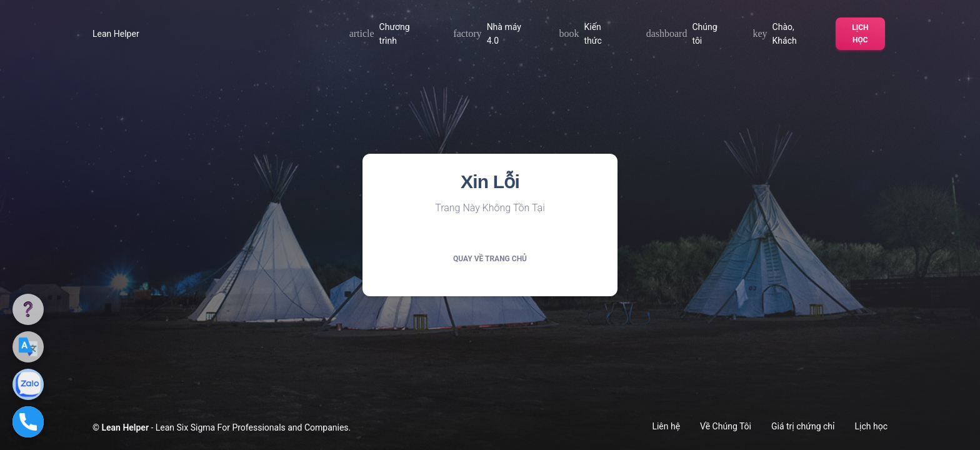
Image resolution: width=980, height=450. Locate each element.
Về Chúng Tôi (726, 426)
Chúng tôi (690, 34)
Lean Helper (116, 34)
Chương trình (392, 34)
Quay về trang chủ (490, 259)
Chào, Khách (789, 34)
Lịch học (860, 34)
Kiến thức (592, 34)
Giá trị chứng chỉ (803, 426)
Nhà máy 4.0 (496, 34)
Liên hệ (666, 426)
